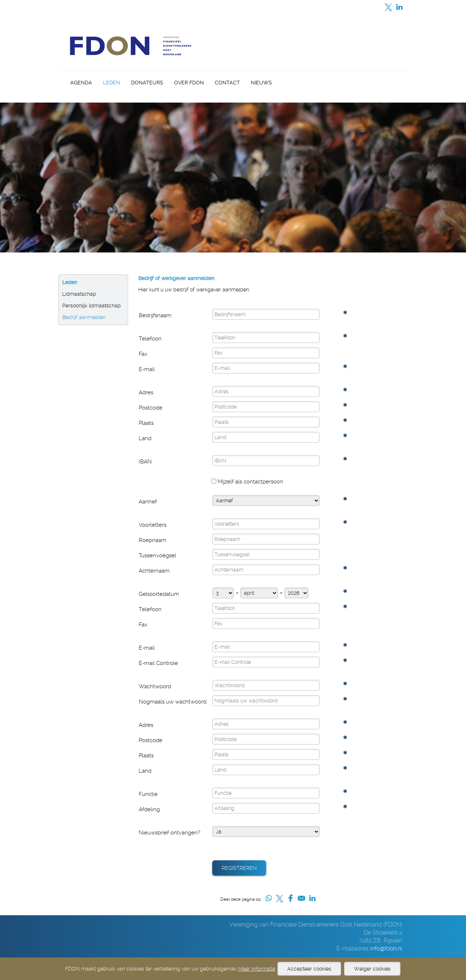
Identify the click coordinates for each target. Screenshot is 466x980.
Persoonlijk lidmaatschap (92, 306)
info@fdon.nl (386, 949)
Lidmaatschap (79, 294)
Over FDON (189, 83)
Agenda (81, 83)
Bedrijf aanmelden (84, 317)
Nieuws (261, 83)
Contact (227, 83)
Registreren (239, 868)
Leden (112, 83)
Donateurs (147, 83)
